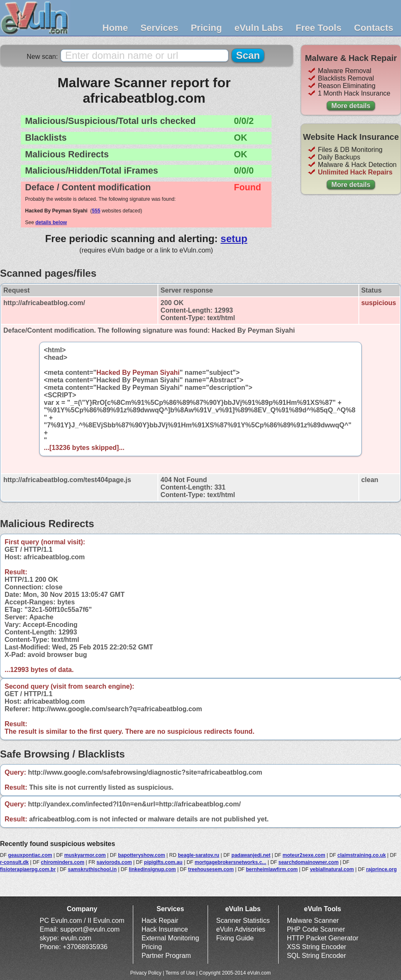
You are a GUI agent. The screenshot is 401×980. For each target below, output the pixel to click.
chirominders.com (63, 862)
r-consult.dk (14, 862)
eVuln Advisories (241, 929)
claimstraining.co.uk (362, 855)
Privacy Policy (146, 973)
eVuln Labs (259, 28)
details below (51, 222)
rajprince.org (381, 869)
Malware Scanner (313, 921)
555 (96, 211)
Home (115, 28)
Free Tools (319, 28)
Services (159, 28)
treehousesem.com (211, 869)
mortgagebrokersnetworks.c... (230, 862)
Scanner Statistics (243, 921)
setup (234, 239)
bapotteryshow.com (141, 855)
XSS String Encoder (317, 947)
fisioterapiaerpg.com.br (28, 869)
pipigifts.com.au (163, 862)
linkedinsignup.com (152, 869)
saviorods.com (114, 862)
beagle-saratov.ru (199, 855)
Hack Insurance (165, 929)
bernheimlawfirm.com (272, 869)
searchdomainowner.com (309, 862)
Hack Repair (160, 921)
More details (351, 106)
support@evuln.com (90, 929)
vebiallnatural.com (332, 869)
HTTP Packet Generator (323, 938)
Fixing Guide (235, 938)
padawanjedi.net (251, 855)
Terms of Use (180, 973)
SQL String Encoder (317, 956)
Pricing (207, 28)
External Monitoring (170, 938)
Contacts (373, 28)
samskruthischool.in (93, 869)
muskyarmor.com (85, 855)
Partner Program (166, 956)
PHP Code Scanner (316, 929)
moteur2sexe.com (304, 855)
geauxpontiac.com (30, 855)
